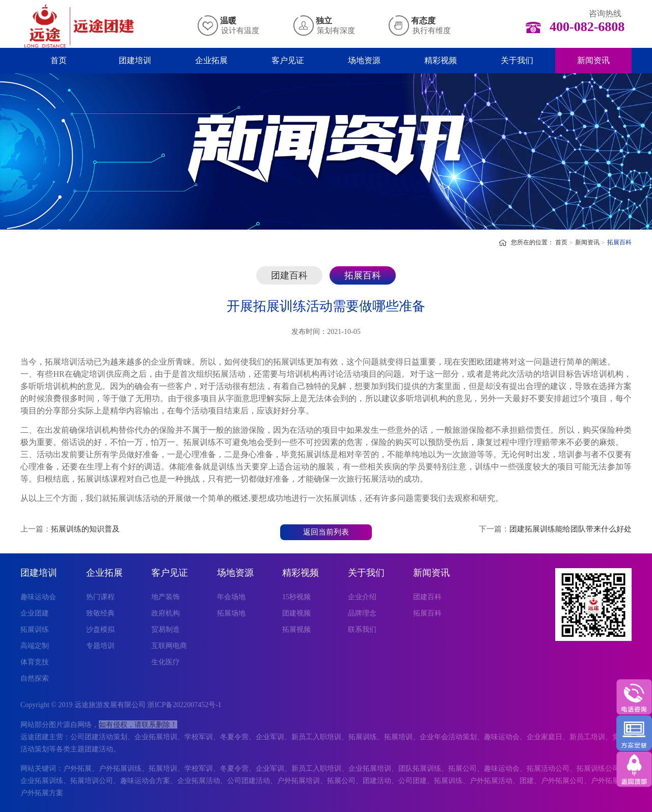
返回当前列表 (326, 532)
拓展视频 (296, 629)
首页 (59, 60)
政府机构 (166, 613)
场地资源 (364, 60)
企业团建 (35, 613)
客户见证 (288, 60)
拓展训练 (35, 629)
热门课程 (100, 597)
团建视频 (296, 613)
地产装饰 (166, 597)
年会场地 (231, 597)
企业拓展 (211, 60)
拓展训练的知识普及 (85, 529)
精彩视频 (441, 60)
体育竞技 (35, 662)
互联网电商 (169, 646)
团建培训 (135, 60)
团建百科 (289, 275)
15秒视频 (296, 597)
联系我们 (362, 629)
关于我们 (517, 60)
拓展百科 (619, 242)
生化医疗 (166, 662)
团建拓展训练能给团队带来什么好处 (570, 529)
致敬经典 (100, 613)
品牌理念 (362, 613)
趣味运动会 (38, 597)
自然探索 (35, 678)
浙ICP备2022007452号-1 (184, 705)
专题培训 (100, 646)
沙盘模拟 (100, 629)
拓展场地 (231, 613)
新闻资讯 (593, 60)
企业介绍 (362, 597)
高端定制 (35, 646)
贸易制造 (166, 629)
